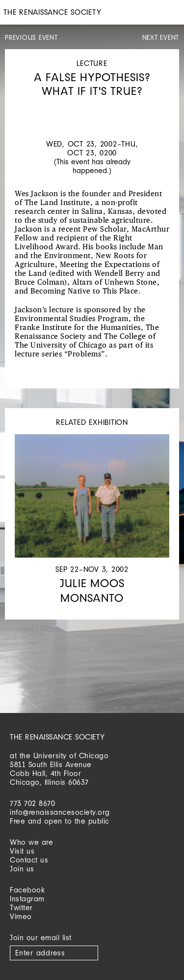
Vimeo (21, 916)
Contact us (29, 860)
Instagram (27, 899)
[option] (92, 108)
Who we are (31, 842)
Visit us (22, 851)
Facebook (27, 890)
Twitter (21, 907)
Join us (22, 869)
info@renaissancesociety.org (60, 812)
